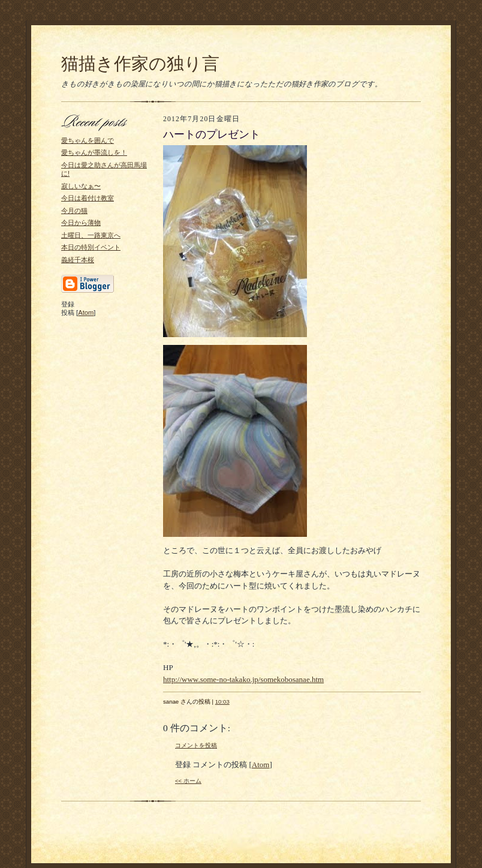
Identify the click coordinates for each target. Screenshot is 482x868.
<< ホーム (188, 781)
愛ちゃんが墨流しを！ (94, 152)
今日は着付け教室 (88, 198)
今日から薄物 (81, 223)
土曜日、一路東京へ (91, 235)
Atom (86, 313)
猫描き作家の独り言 (140, 64)
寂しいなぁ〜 (81, 186)
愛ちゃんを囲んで (88, 140)
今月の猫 (74, 211)
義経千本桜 (78, 260)
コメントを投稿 (196, 745)
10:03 (222, 702)
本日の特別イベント (91, 247)
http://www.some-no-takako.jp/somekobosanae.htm (243, 679)
